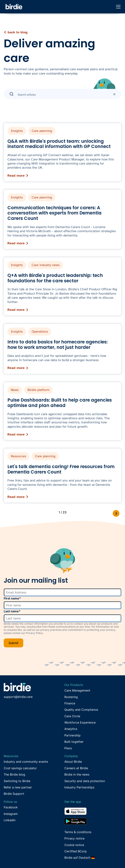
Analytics (71, 729)
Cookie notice (74, 845)
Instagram (11, 814)
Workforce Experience (80, 722)
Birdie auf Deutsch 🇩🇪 (80, 858)
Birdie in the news (77, 774)
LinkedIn (10, 820)
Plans (68, 748)
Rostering (71, 697)
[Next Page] (116, 513)
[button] (118, 7)
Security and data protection (85, 781)
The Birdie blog (14, 774)
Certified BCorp (76, 851)
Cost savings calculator (20, 768)
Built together (74, 742)
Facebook (11, 807)
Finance (70, 703)
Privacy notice (74, 838)
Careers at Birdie (76, 768)
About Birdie (73, 762)
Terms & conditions (78, 832)
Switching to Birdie (17, 781)
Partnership (72, 735)
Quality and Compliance (81, 710)
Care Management (77, 690)
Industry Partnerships (79, 787)
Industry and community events (26, 762)
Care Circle (72, 716)
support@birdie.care (18, 697)
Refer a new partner (18, 787)
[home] (13, 7)
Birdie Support (14, 794)
